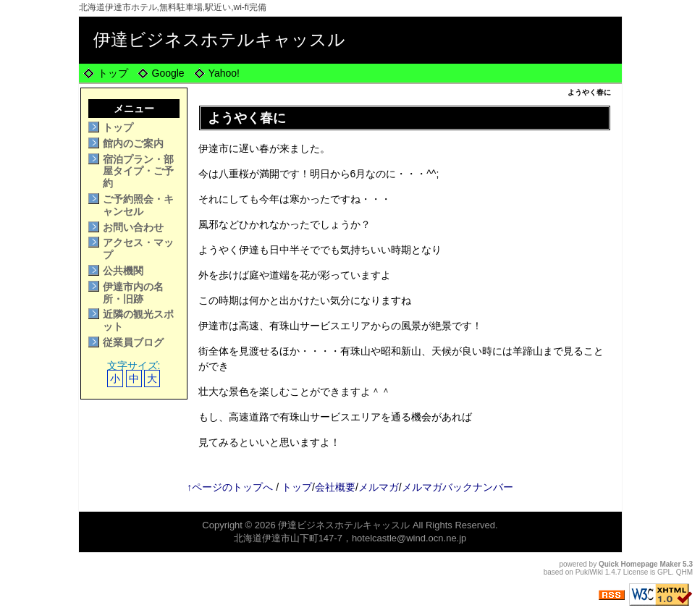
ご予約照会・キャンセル (138, 205)
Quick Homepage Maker (640, 564)
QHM (684, 572)
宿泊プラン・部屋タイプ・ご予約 (138, 172)
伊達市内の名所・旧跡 (133, 293)
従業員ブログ (133, 342)
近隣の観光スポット (138, 320)
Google (168, 73)
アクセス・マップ (138, 249)
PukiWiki (589, 572)
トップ (113, 73)
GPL (665, 572)
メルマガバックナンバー (457, 487)
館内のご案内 (133, 143)
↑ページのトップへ (230, 487)
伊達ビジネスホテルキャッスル (219, 39)
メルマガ (379, 487)
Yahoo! (224, 73)
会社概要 (335, 487)
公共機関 (123, 271)
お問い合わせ (133, 227)
